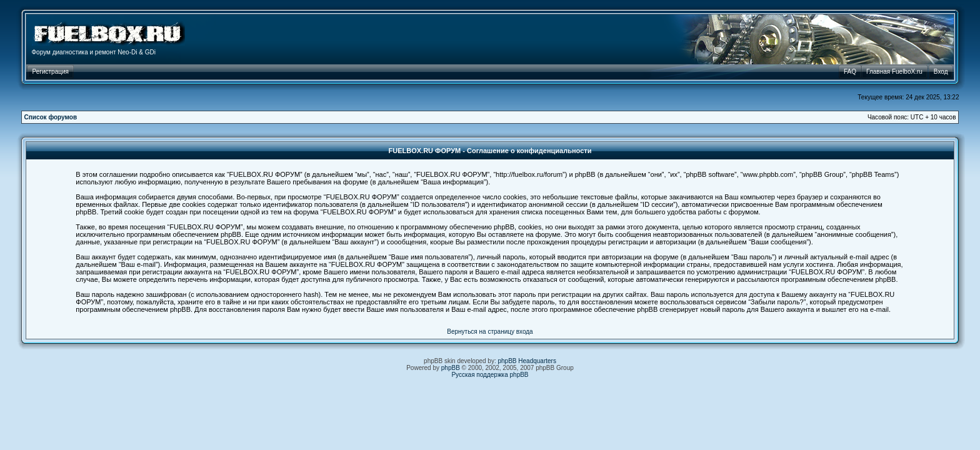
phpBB (451, 368)
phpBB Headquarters (527, 361)
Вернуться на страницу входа (490, 332)
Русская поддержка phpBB (490, 375)
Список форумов (51, 117)
